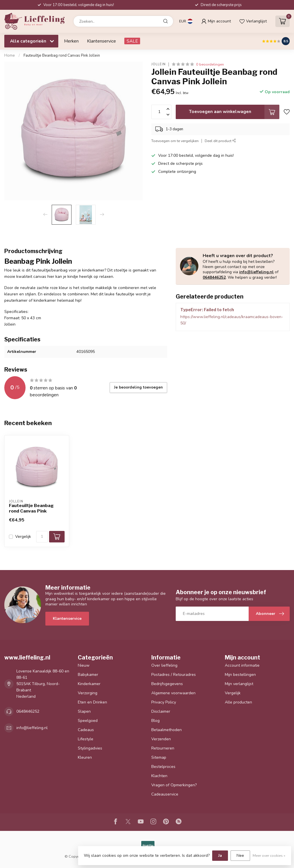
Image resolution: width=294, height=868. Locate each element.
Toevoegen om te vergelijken (175, 141)
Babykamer (88, 675)
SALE (132, 41)
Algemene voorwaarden (173, 693)
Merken (71, 41)
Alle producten (238, 702)
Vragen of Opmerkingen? (174, 785)
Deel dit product (220, 141)
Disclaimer (161, 711)
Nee (240, 855)
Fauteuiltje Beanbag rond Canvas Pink (31, 508)
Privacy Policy (164, 702)
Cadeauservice (165, 794)
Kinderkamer (89, 684)
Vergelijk (23, 537)
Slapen (84, 711)
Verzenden (161, 739)
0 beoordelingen (210, 64)
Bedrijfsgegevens (167, 684)
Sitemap (159, 757)
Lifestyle (86, 739)
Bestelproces (163, 767)
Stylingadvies (90, 748)
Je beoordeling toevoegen (138, 387)
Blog (155, 721)
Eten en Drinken (92, 702)
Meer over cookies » (269, 855)
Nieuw (84, 665)
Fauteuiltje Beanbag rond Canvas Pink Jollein (62, 56)
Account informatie (242, 665)
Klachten (159, 776)
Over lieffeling (164, 665)
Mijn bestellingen (240, 675)
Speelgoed (88, 721)
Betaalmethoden (167, 730)
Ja (220, 855)
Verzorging (88, 693)
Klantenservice (101, 41)
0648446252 (214, 277)
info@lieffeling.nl (256, 272)
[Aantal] (42, 537)
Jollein (158, 64)
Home (10, 56)
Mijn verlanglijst (239, 684)
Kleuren (85, 757)
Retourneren (163, 748)
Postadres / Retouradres (174, 675)
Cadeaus (86, 730)
